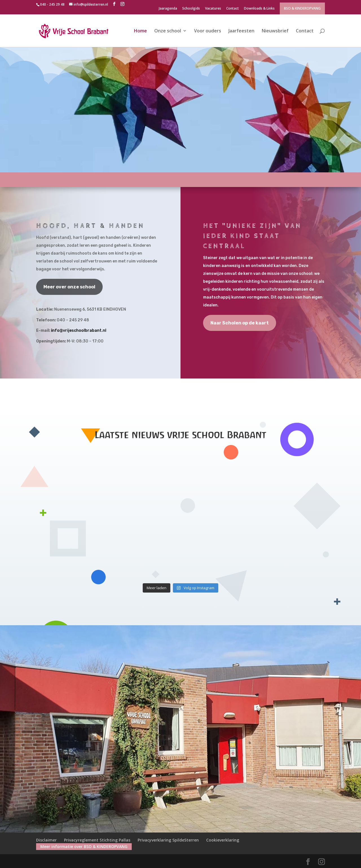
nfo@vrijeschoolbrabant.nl (79, 330)
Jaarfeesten (241, 31)
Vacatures (213, 9)
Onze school (168, 31)
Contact (233, 9)
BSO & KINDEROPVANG (302, 8)
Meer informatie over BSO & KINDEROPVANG (84, 846)
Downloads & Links (259, 9)
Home (140, 31)
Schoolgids (191, 9)
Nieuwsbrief (275, 31)
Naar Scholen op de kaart (240, 323)
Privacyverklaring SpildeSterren (168, 840)
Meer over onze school (69, 287)
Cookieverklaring (223, 840)
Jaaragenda (168, 9)
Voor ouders (208, 31)
